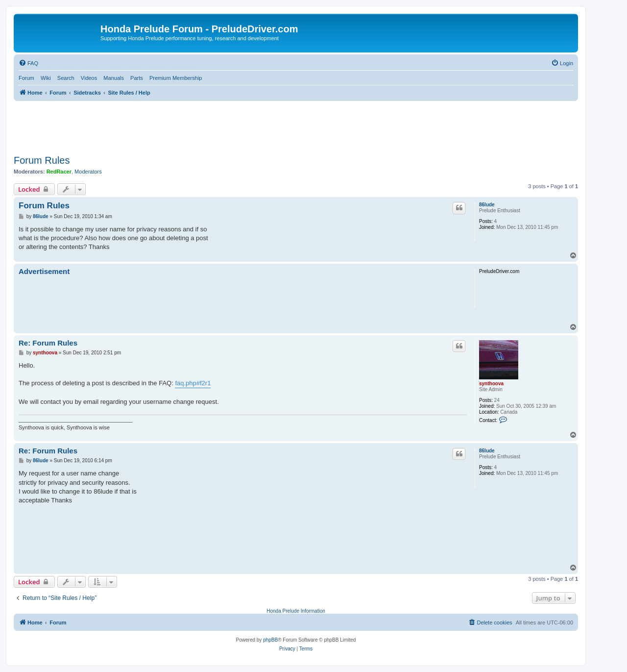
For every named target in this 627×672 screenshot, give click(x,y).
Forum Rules (42, 160)
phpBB (270, 640)
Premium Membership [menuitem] (176, 78)
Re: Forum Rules (48, 343)
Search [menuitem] (66, 78)
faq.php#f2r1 (193, 383)
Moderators (88, 172)
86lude (487, 205)
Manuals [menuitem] (114, 78)
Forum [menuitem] (26, 78)
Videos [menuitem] (89, 78)
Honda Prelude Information (296, 611)
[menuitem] (28, 63)
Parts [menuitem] (137, 78)
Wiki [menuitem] (46, 78)
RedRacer (59, 172)
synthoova (491, 384)
